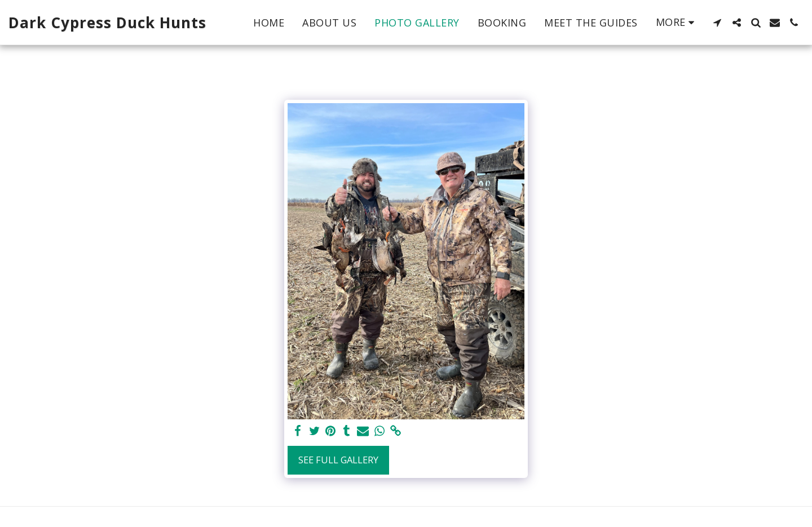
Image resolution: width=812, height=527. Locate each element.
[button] (717, 23)
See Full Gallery (338, 460)
